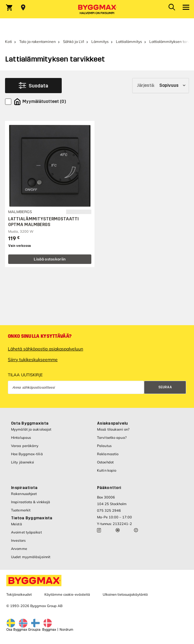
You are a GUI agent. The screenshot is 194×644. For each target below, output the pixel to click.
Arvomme (19, 549)
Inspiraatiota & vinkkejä (31, 502)
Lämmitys (100, 42)
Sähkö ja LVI (74, 42)
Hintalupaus (21, 438)
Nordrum (66, 630)
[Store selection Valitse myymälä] (23, 8)
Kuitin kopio (107, 470)
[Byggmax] (97, 9)
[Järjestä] (161, 86)
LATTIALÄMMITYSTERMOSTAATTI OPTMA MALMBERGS (43, 222)
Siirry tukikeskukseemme (33, 360)
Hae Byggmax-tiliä (27, 454)
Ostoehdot (105, 462)
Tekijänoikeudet (19, 594)
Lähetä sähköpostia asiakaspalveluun (46, 349)
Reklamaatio (108, 454)
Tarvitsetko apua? (112, 438)
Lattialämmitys (129, 42)
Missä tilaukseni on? (113, 429)
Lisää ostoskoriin (50, 259)
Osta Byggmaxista (30, 423)
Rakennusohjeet (24, 494)
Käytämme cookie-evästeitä (67, 594)
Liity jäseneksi (23, 462)
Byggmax (49, 630)
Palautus (104, 446)
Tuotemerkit (21, 510)
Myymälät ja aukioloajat (31, 429)
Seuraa (165, 387)
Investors (18, 540)
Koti (9, 42)
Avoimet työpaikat (26, 532)
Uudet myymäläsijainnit (31, 557)
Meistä (17, 524)
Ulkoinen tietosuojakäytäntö (125, 594)
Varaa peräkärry (25, 446)
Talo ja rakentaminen (37, 42)
